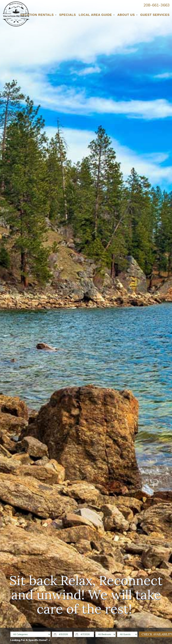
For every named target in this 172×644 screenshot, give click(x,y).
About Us (127, 15)
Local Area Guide (97, 15)
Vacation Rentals (38, 15)
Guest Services (155, 15)
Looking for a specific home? (30, 640)
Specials (68, 15)
